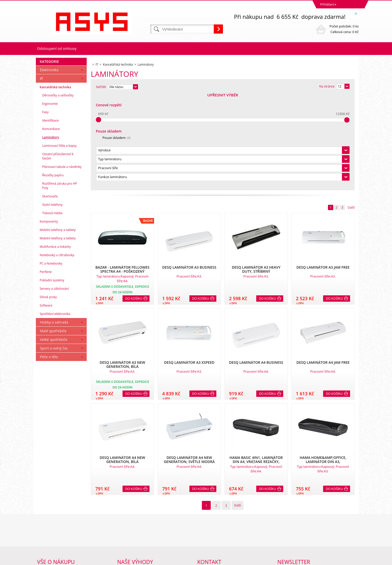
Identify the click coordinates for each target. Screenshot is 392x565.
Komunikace (51, 225)
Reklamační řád (48, 524)
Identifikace (50, 216)
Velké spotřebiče (54, 435)
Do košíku (134, 203)
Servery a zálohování (54, 385)
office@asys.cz (207, 540)
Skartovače (50, 292)
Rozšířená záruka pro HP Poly (60, 282)
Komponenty (49, 317)
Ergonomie (50, 200)
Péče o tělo (49, 453)
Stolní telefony (52, 301)
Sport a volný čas (54, 444)
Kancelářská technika (55, 183)
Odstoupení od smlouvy (57, 48)
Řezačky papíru (53, 271)
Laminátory (51, 233)
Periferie (46, 368)
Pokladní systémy (52, 376)
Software (46, 401)
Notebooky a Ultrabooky (57, 351)
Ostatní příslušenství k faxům (58, 252)
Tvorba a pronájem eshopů (319, 560)
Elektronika (49, 166)
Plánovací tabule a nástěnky (62, 263)
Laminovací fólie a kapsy (59, 242)
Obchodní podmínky (52, 518)
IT (41, 174)
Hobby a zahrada (54, 418)
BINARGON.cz (349, 560)
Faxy (45, 208)
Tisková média (52, 309)
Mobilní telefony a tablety (58, 326)
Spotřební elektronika (55, 410)
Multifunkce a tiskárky (55, 343)
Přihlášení (327, 4)
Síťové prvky (48, 393)
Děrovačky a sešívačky (58, 191)
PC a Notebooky (51, 359)
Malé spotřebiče (53, 427)
